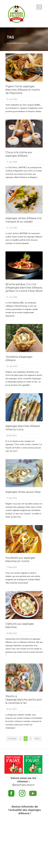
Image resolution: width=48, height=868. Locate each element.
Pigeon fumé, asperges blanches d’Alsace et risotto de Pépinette (23, 90)
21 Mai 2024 (12, 498)
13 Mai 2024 (12, 567)
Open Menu (39, 7)
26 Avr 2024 (12, 709)
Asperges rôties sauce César (23, 492)
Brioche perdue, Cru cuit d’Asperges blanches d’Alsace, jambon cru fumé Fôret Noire (24, 288)
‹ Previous (12, 739)
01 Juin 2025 (12, 99)
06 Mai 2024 (12, 633)
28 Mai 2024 (12, 436)
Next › (38, 739)
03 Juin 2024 (12, 366)
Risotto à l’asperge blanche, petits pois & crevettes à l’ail (24, 700)
